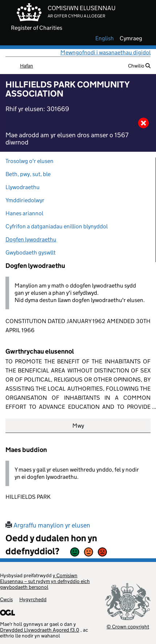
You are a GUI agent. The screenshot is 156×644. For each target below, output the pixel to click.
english (105, 38)
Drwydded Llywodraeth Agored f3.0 (40, 630)
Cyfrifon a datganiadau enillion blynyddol (57, 226)
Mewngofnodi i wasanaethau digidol (105, 52)
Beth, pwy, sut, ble (28, 174)
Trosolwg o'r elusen (29, 161)
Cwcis (6, 599)
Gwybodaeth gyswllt (31, 252)
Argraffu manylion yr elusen (48, 525)
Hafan (27, 66)
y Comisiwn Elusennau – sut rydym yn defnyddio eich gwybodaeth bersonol (45, 581)
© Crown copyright (128, 626)
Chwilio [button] (139, 66)
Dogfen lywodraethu (31, 239)
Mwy (78, 426)
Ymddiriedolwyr (25, 200)
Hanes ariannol (24, 213)
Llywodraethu (23, 187)
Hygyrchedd (33, 599)
